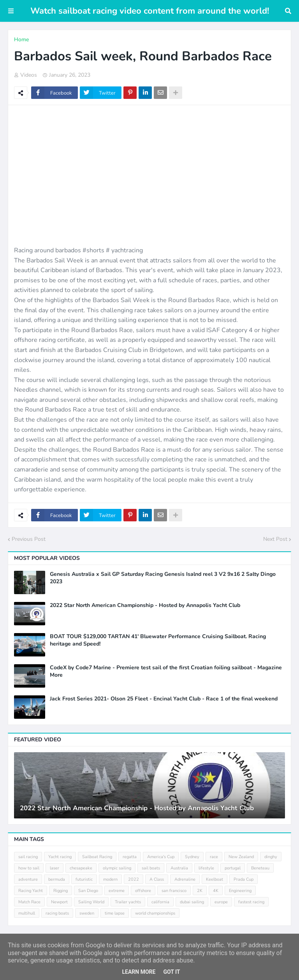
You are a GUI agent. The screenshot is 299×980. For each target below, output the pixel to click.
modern (110, 879)
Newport (59, 902)
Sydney (192, 857)
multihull (27, 913)
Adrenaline (185, 879)
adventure (28, 879)
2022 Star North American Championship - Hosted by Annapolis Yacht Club (145, 605)
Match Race (29, 902)
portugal (233, 868)
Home (21, 40)
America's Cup (161, 857)
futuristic (84, 879)
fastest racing (251, 902)
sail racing (28, 857)
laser (55, 868)
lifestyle (206, 868)
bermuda (57, 879)
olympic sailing (117, 868)
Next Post (275, 539)
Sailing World (91, 902)
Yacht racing (60, 857)
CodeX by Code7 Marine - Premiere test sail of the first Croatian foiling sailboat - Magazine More (166, 671)
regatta (130, 857)
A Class (157, 879)
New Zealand (241, 857)
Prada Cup (244, 879)
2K (200, 891)
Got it (171, 972)
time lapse (115, 913)
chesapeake (81, 868)
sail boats (151, 868)
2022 (134, 879)
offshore (143, 891)
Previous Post (29, 539)
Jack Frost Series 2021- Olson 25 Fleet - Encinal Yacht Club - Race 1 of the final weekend (164, 699)
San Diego (88, 891)
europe (221, 902)
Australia (179, 868)
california (160, 902)
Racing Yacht (31, 891)
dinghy (271, 857)
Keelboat (215, 879)
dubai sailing (192, 902)
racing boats (57, 913)
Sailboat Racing (97, 857)
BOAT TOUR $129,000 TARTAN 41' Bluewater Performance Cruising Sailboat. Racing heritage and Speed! (158, 640)
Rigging (61, 891)
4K (216, 891)
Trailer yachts (128, 902)
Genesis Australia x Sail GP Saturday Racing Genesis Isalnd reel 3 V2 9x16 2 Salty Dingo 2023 (163, 578)
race (214, 857)
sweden (87, 913)
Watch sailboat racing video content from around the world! (150, 11)
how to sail (29, 868)
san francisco (174, 891)
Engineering (240, 891)
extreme (117, 891)
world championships (155, 913)
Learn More (139, 972)
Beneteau (260, 868)
